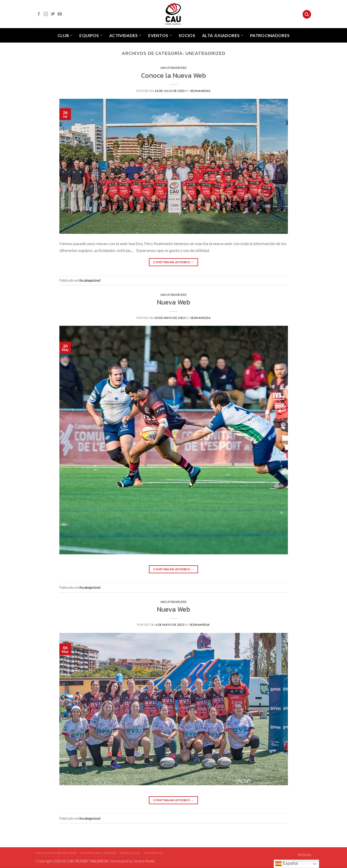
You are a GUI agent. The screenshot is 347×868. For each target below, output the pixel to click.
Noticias (305, 855)
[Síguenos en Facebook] (39, 14)
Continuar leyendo (173, 262)
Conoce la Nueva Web (173, 75)
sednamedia (200, 91)
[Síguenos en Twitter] (53, 14)
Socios (187, 35)
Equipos (91, 35)
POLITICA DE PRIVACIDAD (56, 853)
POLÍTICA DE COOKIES (98, 853)
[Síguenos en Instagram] (46, 14)
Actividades (125, 35)
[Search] (307, 14)
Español (287, 864)
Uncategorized (173, 68)
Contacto (153, 853)
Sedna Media (144, 861)
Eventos (160, 35)
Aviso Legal (130, 853)
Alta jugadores (223, 35)
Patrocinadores (270, 35)
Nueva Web (173, 302)
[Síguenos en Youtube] (60, 14)
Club (65, 35)
